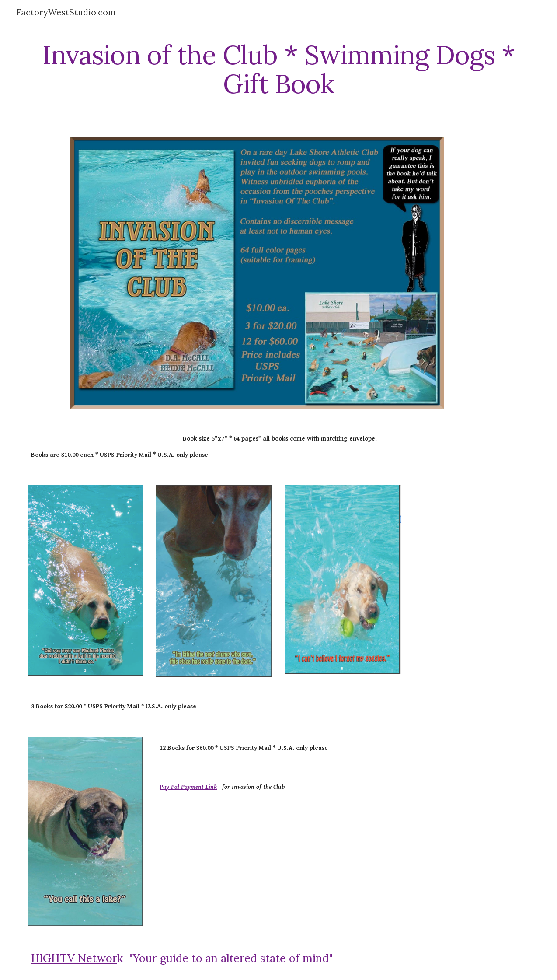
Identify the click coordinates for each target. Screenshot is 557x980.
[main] (279, 69)
